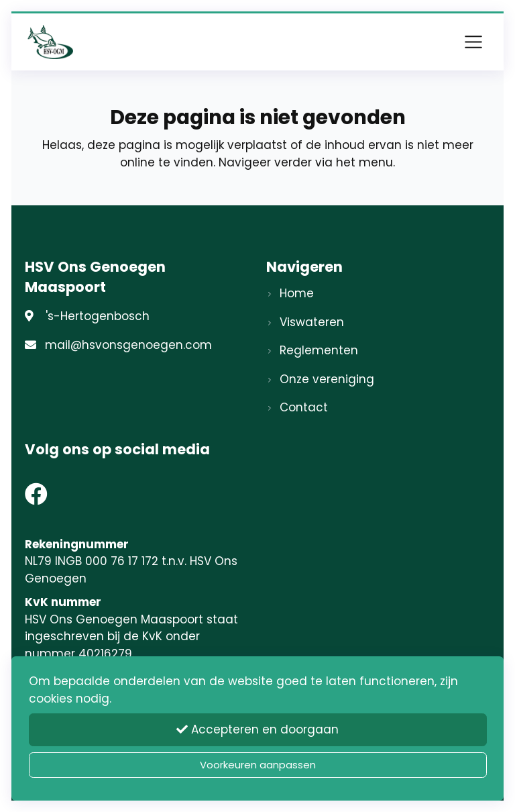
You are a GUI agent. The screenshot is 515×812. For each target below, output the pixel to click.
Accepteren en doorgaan (257, 729)
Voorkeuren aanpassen (258, 765)
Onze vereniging (327, 379)
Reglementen (319, 350)
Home (297, 293)
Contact (304, 407)
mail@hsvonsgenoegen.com (128, 345)
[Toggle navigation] (473, 42)
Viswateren (312, 322)
